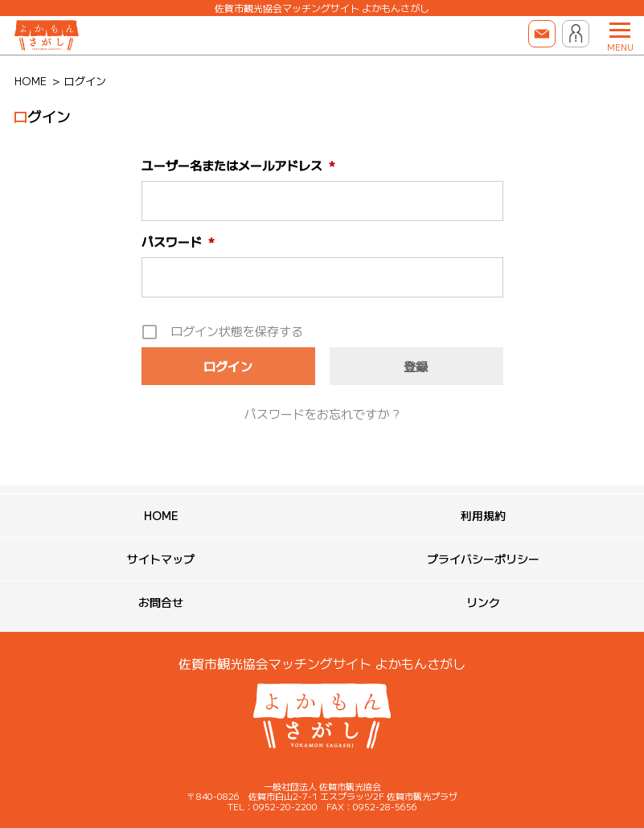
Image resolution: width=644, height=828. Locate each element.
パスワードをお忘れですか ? (322, 414)
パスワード (178, 242)
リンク (483, 602)
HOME (161, 515)
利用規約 (483, 515)
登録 (416, 366)
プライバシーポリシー (483, 559)
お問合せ (161, 602)
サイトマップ (161, 559)
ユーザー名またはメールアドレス (238, 165)
